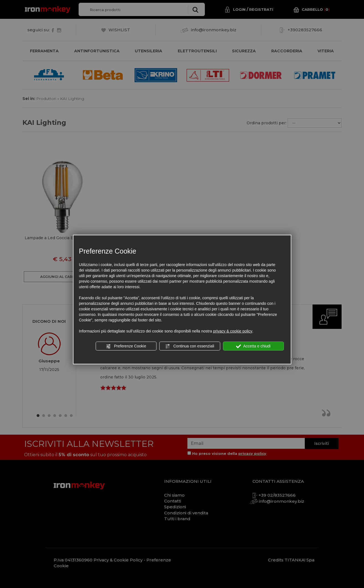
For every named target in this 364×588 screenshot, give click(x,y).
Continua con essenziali (190, 346)
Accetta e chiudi (253, 346)
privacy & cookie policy (233, 331)
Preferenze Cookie (126, 346)
